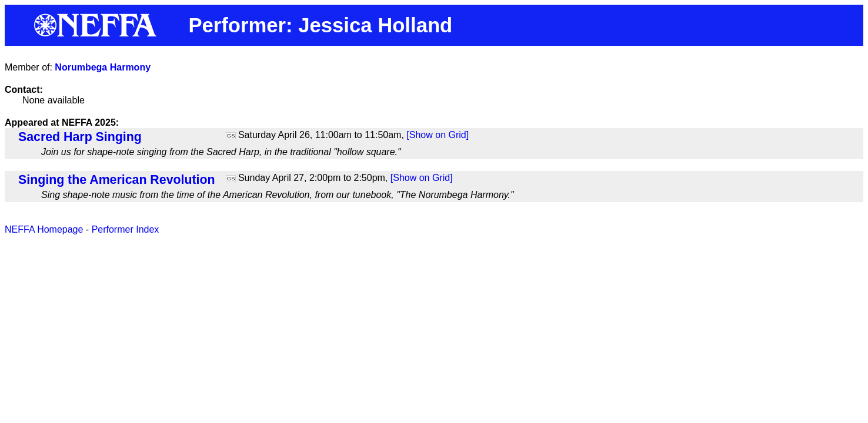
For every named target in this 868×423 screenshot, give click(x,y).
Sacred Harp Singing (80, 137)
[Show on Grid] (438, 135)
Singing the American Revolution (117, 180)
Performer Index (126, 229)
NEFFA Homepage (44, 229)
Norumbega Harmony (103, 67)
